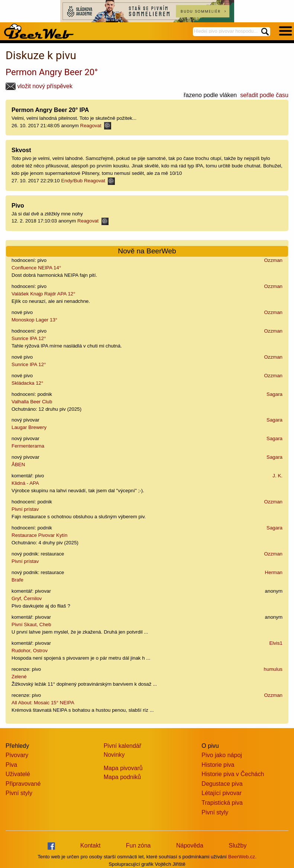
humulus (273, 669)
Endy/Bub (72, 181)
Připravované (23, 784)
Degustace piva (222, 784)
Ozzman (273, 260)
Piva (11, 765)
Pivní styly (19, 793)
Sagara (274, 394)
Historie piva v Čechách (233, 774)
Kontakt (90, 845)
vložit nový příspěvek (39, 86)
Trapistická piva (222, 803)
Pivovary (17, 755)
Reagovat (96, 126)
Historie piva (218, 765)
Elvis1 (276, 643)
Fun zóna (138, 845)
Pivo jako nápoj (222, 755)
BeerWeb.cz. (242, 857)
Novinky (114, 755)
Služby (238, 845)
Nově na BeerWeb (147, 251)
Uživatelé (18, 774)
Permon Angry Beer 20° (52, 72)
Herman (274, 572)
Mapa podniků (122, 777)
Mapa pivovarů (123, 768)
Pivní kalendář (122, 746)
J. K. (277, 476)
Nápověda (190, 845)
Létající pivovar (222, 793)
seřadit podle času (264, 95)
